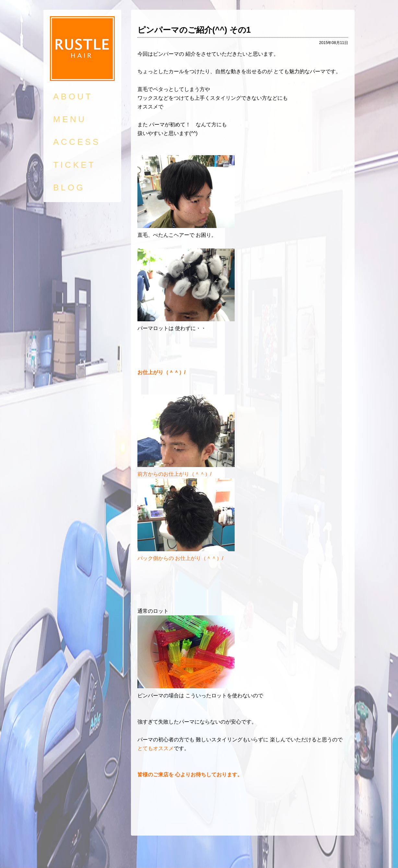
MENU (70, 119)
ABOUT (73, 97)
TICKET (74, 165)
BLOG (69, 188)
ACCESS (77, 142)
